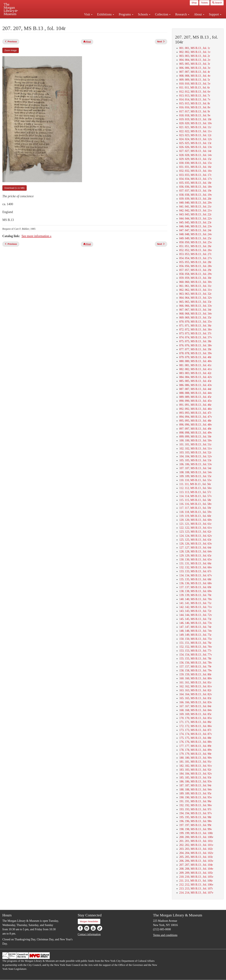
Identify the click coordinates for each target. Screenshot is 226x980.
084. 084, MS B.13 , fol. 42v (196, 377)
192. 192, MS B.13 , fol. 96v (196, 805)
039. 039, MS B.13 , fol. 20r (195, 199)
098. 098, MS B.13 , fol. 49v (196, 433)
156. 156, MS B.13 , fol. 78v (196, 663)
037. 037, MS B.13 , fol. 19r (195, 191)
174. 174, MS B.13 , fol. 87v (196, 734)
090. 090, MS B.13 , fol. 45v (196, 401)
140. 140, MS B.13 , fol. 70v (196, 599)
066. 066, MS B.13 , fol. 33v (196, 306)
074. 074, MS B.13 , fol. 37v (196, 337)
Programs (126, 14)
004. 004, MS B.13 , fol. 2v (195, 60)
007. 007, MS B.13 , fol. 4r (195, 72)
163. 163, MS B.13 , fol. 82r (195, 690)
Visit (88, 14)
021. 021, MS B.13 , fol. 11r (195, 127)
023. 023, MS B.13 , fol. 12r (195, 135)
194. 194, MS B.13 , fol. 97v (196, 813)
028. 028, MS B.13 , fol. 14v (196, 155)
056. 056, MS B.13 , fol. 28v (196, 266)
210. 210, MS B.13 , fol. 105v (196, 877)
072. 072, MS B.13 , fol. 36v (196, 330)
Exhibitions (106, 14)
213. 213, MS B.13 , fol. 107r (196, 889)
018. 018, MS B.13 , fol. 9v (195, 115)
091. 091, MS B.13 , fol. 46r (195, 405)
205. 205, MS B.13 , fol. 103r (196, 857)
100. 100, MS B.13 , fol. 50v (196, 440)
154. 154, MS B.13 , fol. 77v (196, 655)
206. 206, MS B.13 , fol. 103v (196, 861)
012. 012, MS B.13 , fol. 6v (195, 92)
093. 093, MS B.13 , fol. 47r (195, 413)
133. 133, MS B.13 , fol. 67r (195, 571)
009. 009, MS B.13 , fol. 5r (195, 80)
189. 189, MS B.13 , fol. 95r (195, 793)
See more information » (37, 236)
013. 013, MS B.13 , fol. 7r (195, 96)
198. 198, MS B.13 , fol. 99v (196, 829)
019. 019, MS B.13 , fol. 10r (195, 119)
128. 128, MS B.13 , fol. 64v (196, 551)
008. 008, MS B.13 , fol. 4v (195, 76)
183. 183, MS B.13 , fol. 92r (195, 770)
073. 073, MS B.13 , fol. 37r (195, 333)
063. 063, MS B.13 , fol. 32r (195, 294)
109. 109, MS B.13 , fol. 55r (195, 476)
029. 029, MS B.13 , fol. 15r (195, 159)
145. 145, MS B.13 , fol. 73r (195, 619)
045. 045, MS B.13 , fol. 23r (195, 222)
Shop (194, 3)
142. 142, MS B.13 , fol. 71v (196, 607)
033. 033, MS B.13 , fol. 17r (195, 175)
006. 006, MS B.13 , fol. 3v (195, 68)
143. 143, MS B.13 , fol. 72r (195, 611)
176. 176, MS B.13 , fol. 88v (196, 742)
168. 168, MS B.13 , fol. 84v (196, 710)
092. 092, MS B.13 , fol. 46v (196, 409)
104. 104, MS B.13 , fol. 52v (196, 456)
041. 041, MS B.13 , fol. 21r (195, 207)
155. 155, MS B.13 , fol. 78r (195, 659)
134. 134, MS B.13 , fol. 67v (196, 575)
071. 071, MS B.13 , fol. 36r (195, 326)
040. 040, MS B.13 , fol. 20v (196, 203)
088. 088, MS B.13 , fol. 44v (196, 393)
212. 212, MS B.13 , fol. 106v (196, 885)
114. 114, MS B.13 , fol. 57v (195, 496)
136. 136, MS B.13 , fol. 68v (196, 583)
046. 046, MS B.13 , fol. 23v (196, 226)
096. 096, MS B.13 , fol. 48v (196, 425)
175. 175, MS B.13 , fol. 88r (195, 738)
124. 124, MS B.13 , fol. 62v (196, 536)
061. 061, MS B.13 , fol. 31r (195, 286)
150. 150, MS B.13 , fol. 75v (196, 639)
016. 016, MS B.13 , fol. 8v (195, 107)
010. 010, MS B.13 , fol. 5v (195, 84)
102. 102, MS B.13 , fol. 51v (196, 449)
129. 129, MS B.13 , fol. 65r (195, 556)
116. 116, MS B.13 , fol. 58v (195, 504)
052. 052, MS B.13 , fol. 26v (196, 250)
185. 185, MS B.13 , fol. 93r (195, 778)
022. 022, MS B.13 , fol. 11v (196, 131)
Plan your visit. (76, 21)
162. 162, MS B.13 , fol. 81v (196, 686)
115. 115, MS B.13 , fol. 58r (195, 500)
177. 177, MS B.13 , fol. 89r (195, 746)
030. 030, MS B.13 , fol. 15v (196, 163)
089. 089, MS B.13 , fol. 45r (195, 397)
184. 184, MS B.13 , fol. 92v (196, 774)
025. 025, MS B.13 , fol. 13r (195, 143)
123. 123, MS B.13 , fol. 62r (195, 532)
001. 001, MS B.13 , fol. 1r (195, 48)
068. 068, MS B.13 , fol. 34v (196, 314)
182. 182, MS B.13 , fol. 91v (196, 766)
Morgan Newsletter (89, 921)
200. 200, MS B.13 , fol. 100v (196, 837)
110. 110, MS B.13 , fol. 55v (195, 480)
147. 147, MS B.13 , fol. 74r (195, 627)
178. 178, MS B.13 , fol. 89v (196, 750)
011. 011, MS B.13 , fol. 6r (195, 88)
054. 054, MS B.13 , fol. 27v (196, 258)
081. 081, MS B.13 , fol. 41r (195, 365)
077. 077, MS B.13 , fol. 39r (195, 349)
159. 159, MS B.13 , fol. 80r (195, 674)
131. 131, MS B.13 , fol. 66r (195, 563)
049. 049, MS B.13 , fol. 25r (195, 238)
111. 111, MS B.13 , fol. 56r (195, 484)
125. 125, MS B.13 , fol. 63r (195, 540)
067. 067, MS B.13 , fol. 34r (195, 310)
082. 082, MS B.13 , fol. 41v (196, 369)
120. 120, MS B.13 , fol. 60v (196, 520)
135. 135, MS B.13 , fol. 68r (195, 579)
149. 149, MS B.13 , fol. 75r (195, 635)
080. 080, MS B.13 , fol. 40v (196, 361)
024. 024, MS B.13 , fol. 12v (196, 139)
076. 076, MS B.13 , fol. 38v (196, 345)
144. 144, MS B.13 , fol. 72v (196, 615)
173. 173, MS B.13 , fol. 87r (195, 730)
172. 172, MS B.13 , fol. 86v (196, 726)
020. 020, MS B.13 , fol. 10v (196, 123)
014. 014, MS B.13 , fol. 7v (195, 99)
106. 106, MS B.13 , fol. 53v (196, 464)
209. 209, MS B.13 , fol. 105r (196, 873)
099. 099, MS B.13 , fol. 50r (195, 437)
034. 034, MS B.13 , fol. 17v (196, 179)
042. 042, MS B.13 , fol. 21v (196, 210)
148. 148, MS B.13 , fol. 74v (196, 631)
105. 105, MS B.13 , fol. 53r (195, 460)
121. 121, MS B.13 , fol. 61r (195, 524)
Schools (144, 14)
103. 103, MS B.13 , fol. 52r (195, 452)
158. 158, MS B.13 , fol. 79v (196, 670)
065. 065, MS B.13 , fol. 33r (195, 302)
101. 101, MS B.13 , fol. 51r (195, 444)
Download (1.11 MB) (15, 188)
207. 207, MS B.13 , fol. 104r (196, 865)
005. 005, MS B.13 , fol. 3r (195, 64)
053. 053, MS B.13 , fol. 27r (195, 254)
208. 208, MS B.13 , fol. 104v (196, 869)
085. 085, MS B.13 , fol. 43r (195, 381)
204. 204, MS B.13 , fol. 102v (196, 853)
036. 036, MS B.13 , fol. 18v (196, 187)
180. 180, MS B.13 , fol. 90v (196, 758)
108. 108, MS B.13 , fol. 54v (196, 472)
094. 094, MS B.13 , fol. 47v (196, 417)
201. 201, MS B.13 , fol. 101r (196, 841)
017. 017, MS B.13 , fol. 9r (195, 111)
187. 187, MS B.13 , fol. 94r (195, 785)
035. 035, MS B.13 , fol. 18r (195, 183)
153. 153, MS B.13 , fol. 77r (195, 651)
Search (217, 3)
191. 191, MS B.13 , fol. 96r (195, 801)
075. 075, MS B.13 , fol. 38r (195, 341)
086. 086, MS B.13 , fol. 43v (196, 385)
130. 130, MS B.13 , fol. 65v (196, 560)
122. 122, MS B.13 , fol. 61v (196, 528)
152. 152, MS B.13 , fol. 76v (196, 647)
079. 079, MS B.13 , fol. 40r (195, 357)
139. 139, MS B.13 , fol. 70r (195, 595)
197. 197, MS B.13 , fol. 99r (195, 825)
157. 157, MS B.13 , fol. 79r (195, 667)
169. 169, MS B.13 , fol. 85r (195, 714)
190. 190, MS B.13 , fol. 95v (196, 797)
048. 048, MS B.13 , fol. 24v (196, 234)
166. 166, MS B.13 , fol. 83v (196, 702)
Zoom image (11, 50)
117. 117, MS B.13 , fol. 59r (195, 508)
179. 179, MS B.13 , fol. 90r (195, 754)
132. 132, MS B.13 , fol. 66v (196, 567)
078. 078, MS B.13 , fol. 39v (196, 353)
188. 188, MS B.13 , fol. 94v (196, 790)
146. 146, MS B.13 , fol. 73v (196, 623)
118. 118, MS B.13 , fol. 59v (195, 512)
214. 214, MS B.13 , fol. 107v (196, 893)
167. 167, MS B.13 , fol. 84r (195, 706)
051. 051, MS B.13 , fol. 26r (195, 246)
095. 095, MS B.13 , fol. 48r (195, 421)
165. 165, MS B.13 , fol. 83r (195, 698)
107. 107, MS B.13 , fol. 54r (195, 468)
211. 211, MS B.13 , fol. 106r (196, 881)
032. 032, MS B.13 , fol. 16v (196, 171)
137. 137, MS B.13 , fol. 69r (195, 587)
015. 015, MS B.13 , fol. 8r (195, 103)
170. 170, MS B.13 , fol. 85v (196, 718)
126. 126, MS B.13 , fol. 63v (196, 544)
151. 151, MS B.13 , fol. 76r (195, 643)
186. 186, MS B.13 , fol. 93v (196, 781)
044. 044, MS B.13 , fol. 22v (196, 219)
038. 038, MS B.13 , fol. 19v (196, 195)
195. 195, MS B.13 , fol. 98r (195, 817)
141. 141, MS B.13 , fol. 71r (195, 603)
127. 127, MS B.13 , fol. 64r (195, 548)
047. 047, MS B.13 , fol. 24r (195, 230)
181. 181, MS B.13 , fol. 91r (195, 762)
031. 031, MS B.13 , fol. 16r (195, 167)
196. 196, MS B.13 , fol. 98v (196, 821)
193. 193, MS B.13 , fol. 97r (195, 809)
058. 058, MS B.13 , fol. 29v (196, 274)
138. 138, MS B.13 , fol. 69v (196, 591)
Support (215, 14)
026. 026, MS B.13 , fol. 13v (196, 147)
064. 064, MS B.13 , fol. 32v (196, 298)
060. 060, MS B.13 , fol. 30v (196, 282)
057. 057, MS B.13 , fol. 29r (195, 270)
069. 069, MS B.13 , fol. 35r (195, 318)
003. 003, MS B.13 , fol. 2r (195, 56)
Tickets (204, 3)
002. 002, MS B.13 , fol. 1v (195, 52)
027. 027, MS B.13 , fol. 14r (195, 151)
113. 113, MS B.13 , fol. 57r (195, 492)
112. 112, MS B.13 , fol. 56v (195, 488)
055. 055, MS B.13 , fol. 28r (195, 262)
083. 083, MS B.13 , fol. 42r (195, 373)
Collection (163, 14)
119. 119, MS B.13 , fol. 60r (195, 516)
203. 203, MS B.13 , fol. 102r (196, 849)
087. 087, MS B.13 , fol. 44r (195, 389)
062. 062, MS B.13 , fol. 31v (196, 290)
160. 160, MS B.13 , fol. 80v (196, 678)
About (199, 14)
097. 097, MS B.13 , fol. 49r (195, 429)
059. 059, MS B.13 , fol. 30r (195, 278)
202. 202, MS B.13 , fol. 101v (196, 845)
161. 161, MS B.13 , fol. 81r (195, 682)
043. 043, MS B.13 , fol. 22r (195, 214)
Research (182, 14)
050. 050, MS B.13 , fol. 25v (196, 242)
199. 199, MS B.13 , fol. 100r (196, 833)
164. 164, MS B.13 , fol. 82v (196, 694)
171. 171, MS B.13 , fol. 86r (195, 722)
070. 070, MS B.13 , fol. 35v (196, 322)
